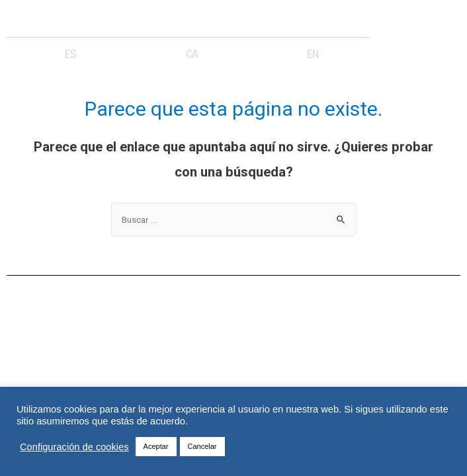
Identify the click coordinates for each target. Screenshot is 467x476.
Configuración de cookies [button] (74, 447)
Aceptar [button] (156, 446)
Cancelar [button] (202, 446)
